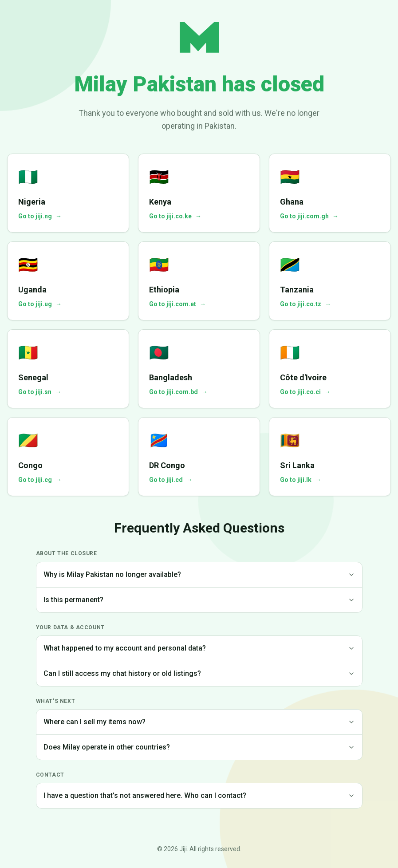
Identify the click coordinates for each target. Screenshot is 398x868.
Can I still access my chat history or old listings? (199, 673)
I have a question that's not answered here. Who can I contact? (199, 795)
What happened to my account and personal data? (199, 648)
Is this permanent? (199, 600)
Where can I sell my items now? (199, 722)
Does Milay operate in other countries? (199, 747)
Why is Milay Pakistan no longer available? (199, 574)
